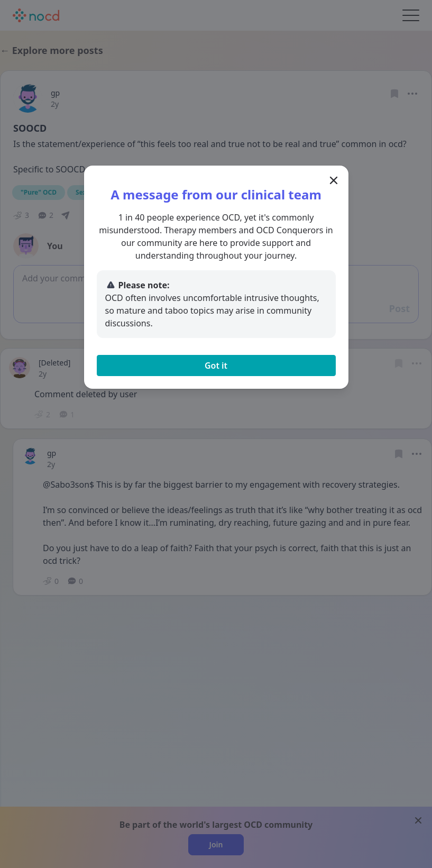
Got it (216, 366)
